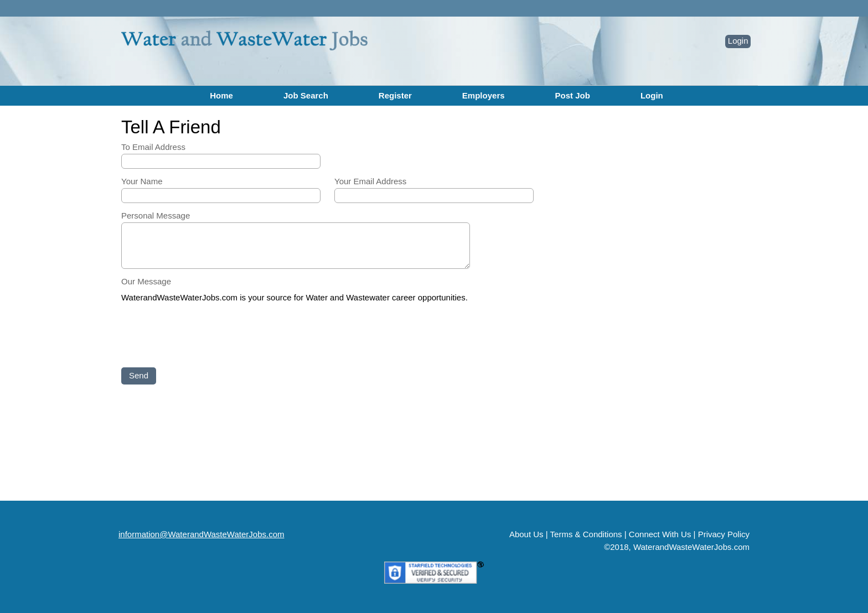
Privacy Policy (724, 534)
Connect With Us (660, 534)
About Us (526, 534)
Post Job (573, 95)
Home (221, 95)
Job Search (306, 95)
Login (738, 41)
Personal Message (156, 215)
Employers (484, 95)
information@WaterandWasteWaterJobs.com (201, 534)
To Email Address (153, 147)
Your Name (142, 181)
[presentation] (205, 336)
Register (395, 95)
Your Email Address (370, 181)
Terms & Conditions (586, 534)
